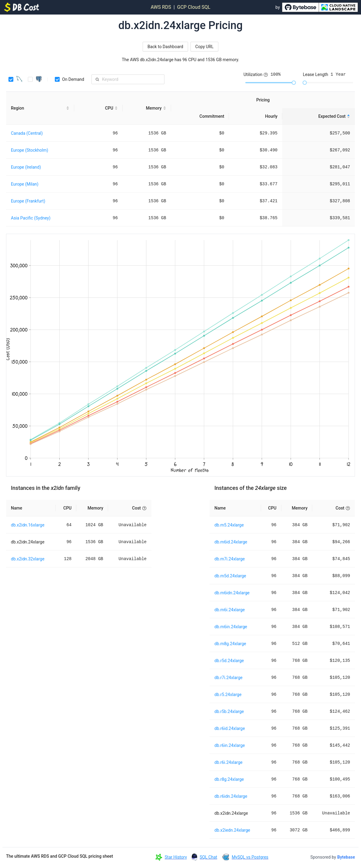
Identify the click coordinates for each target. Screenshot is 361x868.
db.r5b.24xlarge (229, 711)
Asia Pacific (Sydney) (31, 218)
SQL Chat (208, 857)
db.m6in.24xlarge (231, 627)
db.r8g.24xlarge (229, 779)
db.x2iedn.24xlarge (232, 830)
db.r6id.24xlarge (230, 728)
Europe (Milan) (25, 184)
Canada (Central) (27, 133)
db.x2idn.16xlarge (28, 525)
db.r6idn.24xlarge (231, 796)
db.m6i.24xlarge (230, 610)
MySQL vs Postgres (250, 857)
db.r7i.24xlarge (229, 678)
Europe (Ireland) (26, 167)
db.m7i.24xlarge (230, 559)
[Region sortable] (40, 108)
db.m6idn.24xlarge (232, 593)
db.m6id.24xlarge (231, 542)
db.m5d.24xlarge (230, 576)
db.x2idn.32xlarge (28, 559)
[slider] (294, 83)
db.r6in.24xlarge (230, 745)
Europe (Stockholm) (30, 150)
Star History (176, 857)
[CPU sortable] (98, 108)
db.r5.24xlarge (228, 695)
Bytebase (346, 857)
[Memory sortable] (147, 108)
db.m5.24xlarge (229, 525)
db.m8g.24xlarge (230, 644)
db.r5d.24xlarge (229, 661)
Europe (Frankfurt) (28, 201)
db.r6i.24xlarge (229, 762)
